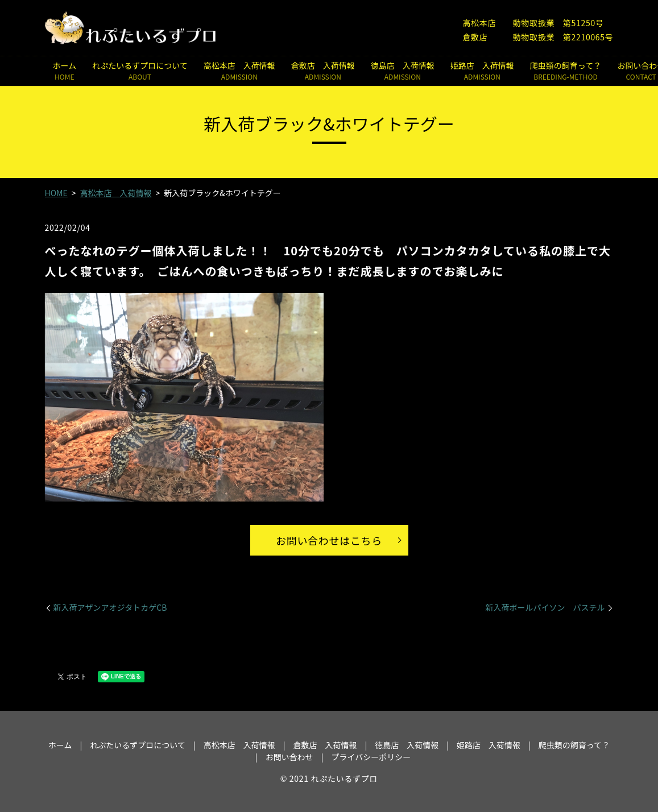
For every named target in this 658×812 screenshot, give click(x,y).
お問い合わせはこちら (329, 540)
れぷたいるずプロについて (140, 71)
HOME (56, 193)
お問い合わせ (289, 757)
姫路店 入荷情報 (482, 71)
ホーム (65, 71)
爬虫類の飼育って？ (566, 71)
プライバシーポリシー (371, 757)
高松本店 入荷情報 (239, 71)
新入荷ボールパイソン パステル (545, 608)
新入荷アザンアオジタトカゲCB (110, 608)
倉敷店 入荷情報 (323, 71)
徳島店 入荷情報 (403, 71)
